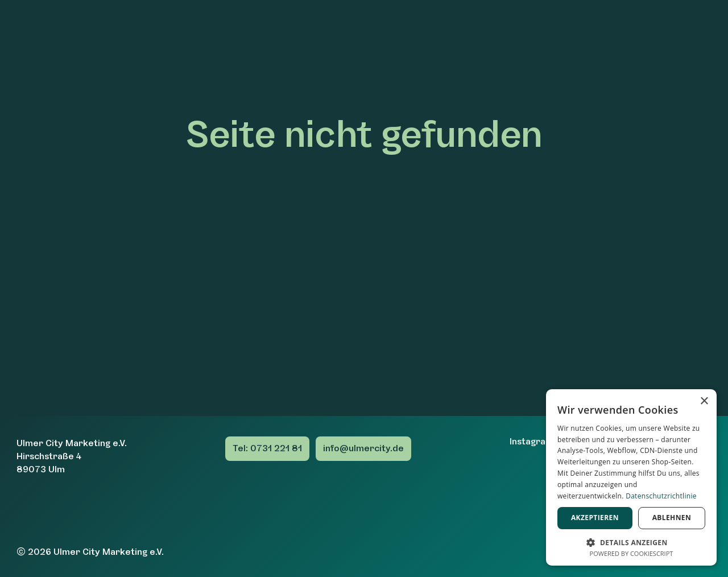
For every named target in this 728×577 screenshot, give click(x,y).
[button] (631, 541)
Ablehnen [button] (672, 518)
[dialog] (631, 477)
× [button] (704, 401)
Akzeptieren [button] (595, 518)
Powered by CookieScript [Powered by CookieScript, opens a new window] (632, 553)
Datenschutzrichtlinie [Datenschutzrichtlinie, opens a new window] (661, 496)
